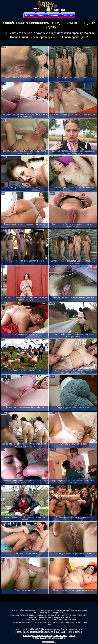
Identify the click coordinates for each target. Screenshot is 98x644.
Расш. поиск (53, 15)
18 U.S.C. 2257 (60, 636)
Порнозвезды (68, 15)
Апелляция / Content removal (38, 636)
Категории (30, 15)
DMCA (72, 636)
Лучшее (41, 15)
